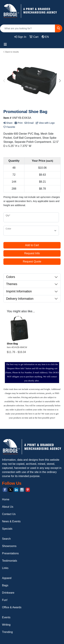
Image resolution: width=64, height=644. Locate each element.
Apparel (7, 578)
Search (6, 539)
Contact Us (9, 514)
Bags (5, 585)
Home (6, 499)
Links (5, 568)
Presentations (10, 553)
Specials (7, 529)
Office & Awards (12, 607)
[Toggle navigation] (5, 44)
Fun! (5, 600)
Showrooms (9, 546)
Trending (7, 632)
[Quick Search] (28, 28)
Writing (6, 625)
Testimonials (10, 561)
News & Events (11, 521)
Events (6, 617)
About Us (8, 507)
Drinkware (8, 593)
